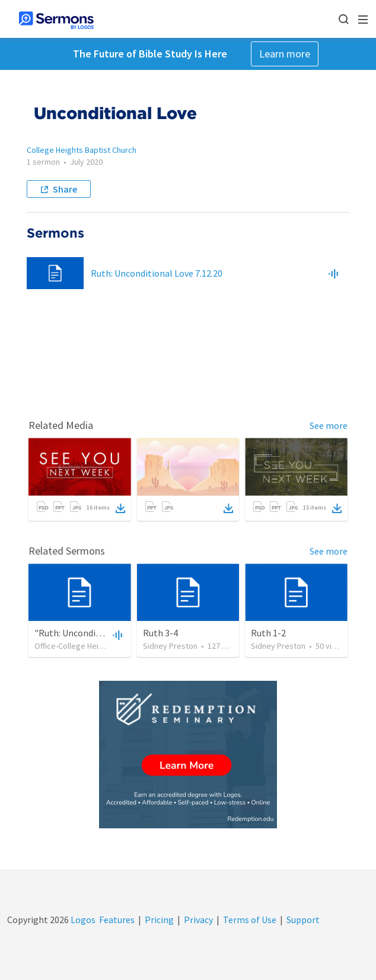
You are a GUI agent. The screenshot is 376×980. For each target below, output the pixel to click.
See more (329, 425)
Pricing (159, 920)
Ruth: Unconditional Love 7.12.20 (157, 273)
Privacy (198, 920)
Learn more (285, 54)
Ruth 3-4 (160, 633)
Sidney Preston (170, 646)
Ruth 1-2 (268, 633)
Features (117, 920)
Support (303, 920)
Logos (82, 920)
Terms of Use (250, 920)
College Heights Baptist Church (82, 150)
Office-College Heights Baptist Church (101, 646)
